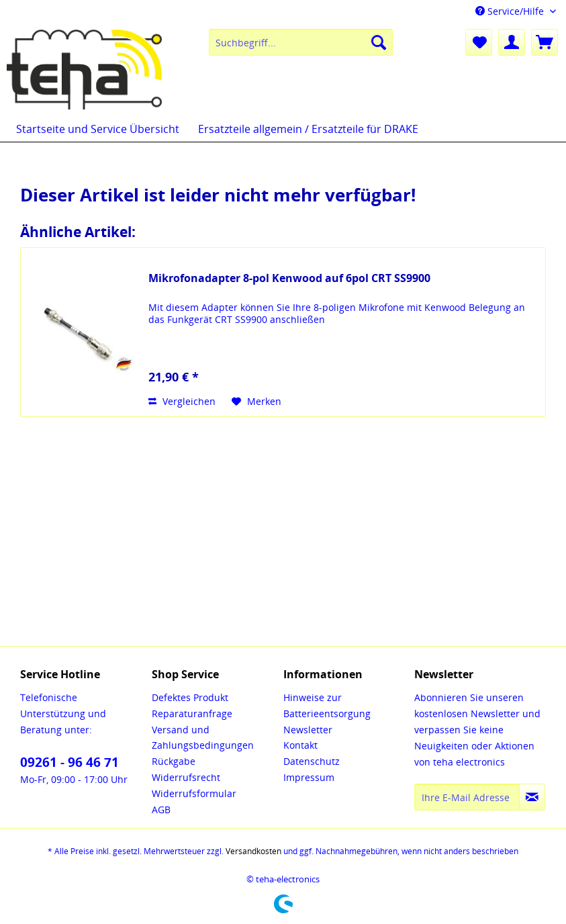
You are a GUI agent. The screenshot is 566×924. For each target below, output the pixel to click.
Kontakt (300, 745)
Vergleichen (182, 401)
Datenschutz (312, 761)
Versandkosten (253, 851)
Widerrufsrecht (186, 777)
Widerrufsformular (194, 793)
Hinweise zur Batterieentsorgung (327, 705)
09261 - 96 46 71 (69, 762)
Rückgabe (174, 761)
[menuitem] (301, 42)
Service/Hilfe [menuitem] (511, 11)
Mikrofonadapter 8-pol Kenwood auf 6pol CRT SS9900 (289, 278)
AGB (161, 810)
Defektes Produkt (190, 697)
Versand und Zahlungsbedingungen (203, 738)
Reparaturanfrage (192, 713)
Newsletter (308, 730)
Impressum (309, 777)
